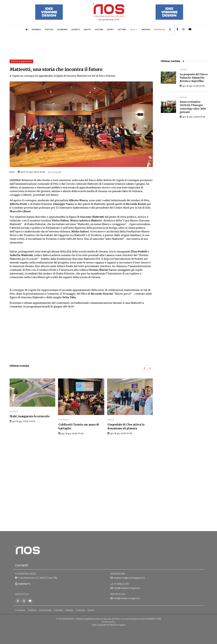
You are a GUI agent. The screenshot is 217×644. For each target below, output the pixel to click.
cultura (183, 70)
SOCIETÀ (76, 29)
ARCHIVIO (146, 29)
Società (58, 610)
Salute (69, 610)
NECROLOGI (160, 29)
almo (12, 172)
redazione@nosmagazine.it (129, 578)
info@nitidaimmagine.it (127, 588)
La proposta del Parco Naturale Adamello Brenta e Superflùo (194, 78)
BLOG (133, 29)
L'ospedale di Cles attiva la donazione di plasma (126, 426)
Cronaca (20, 610)
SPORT (110, 29)
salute (111, 420)
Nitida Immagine (117, 625)
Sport (91, 610)
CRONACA (36, 29)
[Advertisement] (81, 337)
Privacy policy (108, 622)
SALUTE (87, 29)
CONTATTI (23, 584)
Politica (32, 610)
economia (64, 420)
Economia (45, 610)
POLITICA (49, 29)
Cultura (80, 610)
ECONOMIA (62, 29)
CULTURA (99, 29)
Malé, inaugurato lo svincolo (29, 416)
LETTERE (122, 29)
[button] (144, 368)
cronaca (14, 411)
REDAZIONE (118, 574)
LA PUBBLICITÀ (120, 584)
